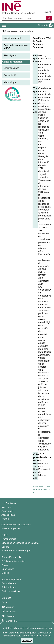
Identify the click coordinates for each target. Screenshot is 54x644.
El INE (5, 535)
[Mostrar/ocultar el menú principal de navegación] (4, 25)
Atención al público (11, 580)
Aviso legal (7, 511)
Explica (5, 573)
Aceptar (27, 640)
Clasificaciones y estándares (16, 525)
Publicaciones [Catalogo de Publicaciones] (9, 587)
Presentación (10, 75)
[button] (45, 25)
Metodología (10, 82)
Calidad (5, 547)
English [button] (48, 12)
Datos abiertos (9, 583)
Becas (5, 565)
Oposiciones (8, 569)
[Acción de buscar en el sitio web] (49, 18)
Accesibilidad (8, 515)
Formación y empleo (12, 557)
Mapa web (7, 507)
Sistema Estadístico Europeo (16, 551)
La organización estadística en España (22, 31)
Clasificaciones (11, 68)
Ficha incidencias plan (41, 490)
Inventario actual (12, 38)
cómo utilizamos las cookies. (37, 636)
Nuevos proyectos (11, 528)
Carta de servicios (11, 591)
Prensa (5, 519)
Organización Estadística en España (20, 543)
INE (3, 31)
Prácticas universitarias (13, 561)
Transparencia (9, 539)
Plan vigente (10, 55)
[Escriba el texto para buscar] (24, 18)
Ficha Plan (38, 487)
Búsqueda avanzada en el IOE (16, 47)
